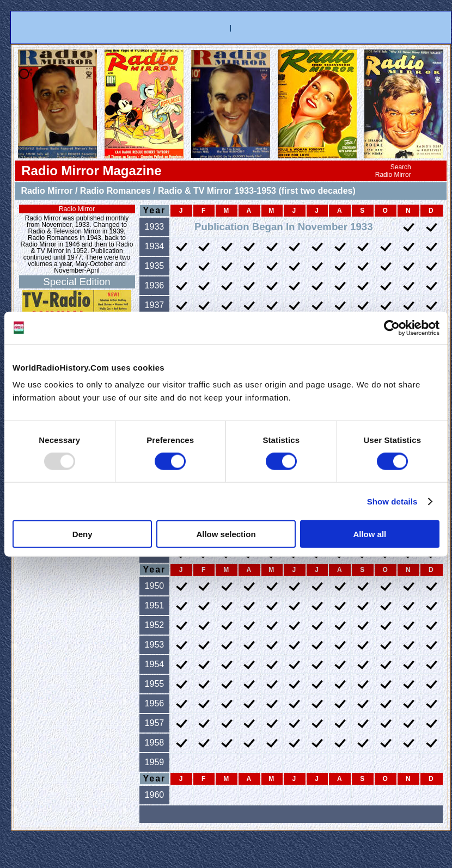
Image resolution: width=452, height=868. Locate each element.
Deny (83, 534)
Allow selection (226, 534)
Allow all (369, 534)
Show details (392, 501)
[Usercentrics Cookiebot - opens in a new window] (392, 328)
